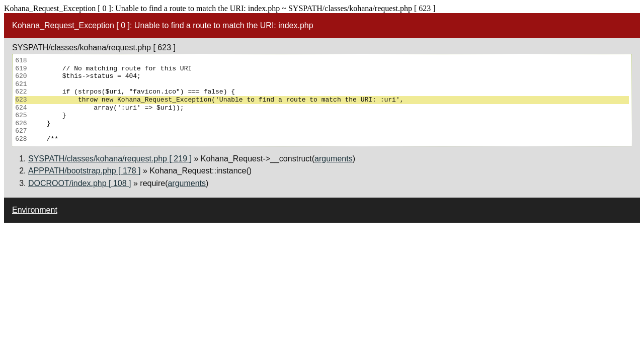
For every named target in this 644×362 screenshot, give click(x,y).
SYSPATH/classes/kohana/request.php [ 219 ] (110, 159)
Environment (35, 210)
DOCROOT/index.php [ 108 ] (80, 183)
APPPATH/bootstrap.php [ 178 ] (85, 171)
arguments (334, 159)
